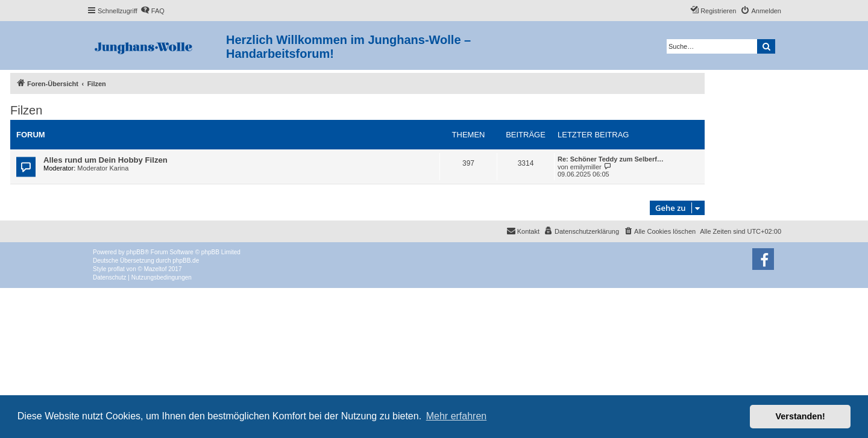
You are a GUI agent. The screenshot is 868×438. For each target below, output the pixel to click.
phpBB (136, 252)
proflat (116, 269)
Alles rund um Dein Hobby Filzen (105, 160)
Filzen (26, 110)
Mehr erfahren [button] (457, 416)
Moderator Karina (103, 168)
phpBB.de (186, 261)
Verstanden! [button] (800, 416)
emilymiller (586, 167)
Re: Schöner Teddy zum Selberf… (611, 159)
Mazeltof (156, 269)
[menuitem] (153, 11)
